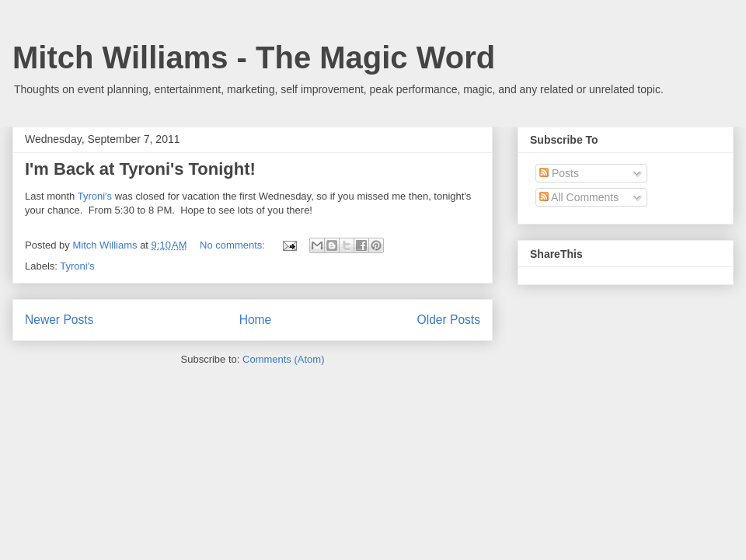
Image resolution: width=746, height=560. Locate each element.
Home (256, 320)
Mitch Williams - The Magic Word (254, 57)
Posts (559, 173)
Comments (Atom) (283, 359)
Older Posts (449, 320)
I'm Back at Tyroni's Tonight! (140, 169)
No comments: (234, 245)
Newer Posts (59, 320)
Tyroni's (95, 196)
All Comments (579, 197)
